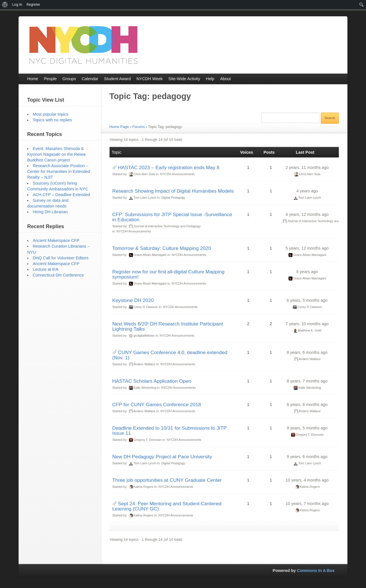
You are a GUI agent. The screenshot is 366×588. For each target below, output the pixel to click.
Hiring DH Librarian (50, 212)
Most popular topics (50, 114)
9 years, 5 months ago (307, 428)
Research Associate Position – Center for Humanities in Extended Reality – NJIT (59, 171)
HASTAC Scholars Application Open (152, 381)
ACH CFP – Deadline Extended (61, 195)
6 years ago (307, 272)
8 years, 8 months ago (307, 405)
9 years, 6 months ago (307, 457)
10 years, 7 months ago (307, 504)
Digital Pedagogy (173, 198)
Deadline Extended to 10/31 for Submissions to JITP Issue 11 (170, 431)
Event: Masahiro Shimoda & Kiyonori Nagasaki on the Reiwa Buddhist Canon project (56, 154)
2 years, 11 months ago (307, 167)
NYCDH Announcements (177, 174)
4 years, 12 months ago (307, 214)
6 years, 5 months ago (307, 300)
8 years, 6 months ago (307, 352)
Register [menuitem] (33, 4)
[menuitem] (5, 5)
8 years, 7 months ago (307, 381)
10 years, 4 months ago (307, 480)
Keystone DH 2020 (133, 300)
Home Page (119, 127)
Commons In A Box (316, 571)
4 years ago (307, 191)
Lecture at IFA (45, 269)
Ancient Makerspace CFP (56, 240)
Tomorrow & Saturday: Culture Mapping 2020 (162, 248)
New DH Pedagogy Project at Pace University (162, 457)
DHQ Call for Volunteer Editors (60, 258)
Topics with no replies (52, 120)
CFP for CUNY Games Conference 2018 (157, 405)
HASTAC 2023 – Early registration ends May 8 (169, 167)
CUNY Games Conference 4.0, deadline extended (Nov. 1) (170, 355)
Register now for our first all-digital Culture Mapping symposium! (168, 274)
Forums (138, 127)
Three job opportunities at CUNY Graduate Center (167, 480)
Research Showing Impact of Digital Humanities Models (173, 191)
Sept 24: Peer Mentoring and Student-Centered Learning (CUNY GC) (167, 506)
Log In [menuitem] (17, 4)
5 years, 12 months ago (307, 248)
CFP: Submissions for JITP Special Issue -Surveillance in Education (172, 217)
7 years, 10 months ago (307, 324)
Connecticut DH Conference (58, 275)
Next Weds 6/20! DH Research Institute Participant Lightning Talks (168, 326)
